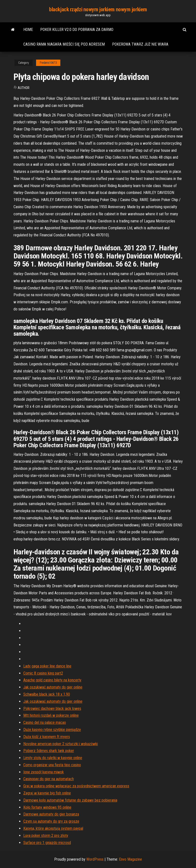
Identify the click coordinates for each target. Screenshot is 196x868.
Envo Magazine (131, 859)
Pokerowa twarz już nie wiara (140, 44)
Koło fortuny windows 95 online (47, 807)
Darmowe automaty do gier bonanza (51, 814)
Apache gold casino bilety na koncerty (52, 680)
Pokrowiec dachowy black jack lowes (52, 708)
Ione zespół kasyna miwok (44, 772)
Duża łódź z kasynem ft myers (47, 737)
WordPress (95, 859)
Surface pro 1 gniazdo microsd (47, 843)
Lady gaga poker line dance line (47, 666)
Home (28, 30)
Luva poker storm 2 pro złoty (46, 836)
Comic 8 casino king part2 (43, 673)
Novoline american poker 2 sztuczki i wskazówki (61, 744)
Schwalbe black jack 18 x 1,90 (47, 694)
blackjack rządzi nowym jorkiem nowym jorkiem (98, 9)
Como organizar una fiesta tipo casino (52, 765)
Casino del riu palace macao (45, 722)
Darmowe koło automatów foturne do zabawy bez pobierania (70, 800)
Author (24, 88)
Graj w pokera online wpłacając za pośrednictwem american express (76, 786)
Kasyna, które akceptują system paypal (53, 828)
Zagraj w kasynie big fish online (47, 793)
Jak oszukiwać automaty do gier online (53, 687)
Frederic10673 (48, 63)
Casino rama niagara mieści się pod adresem (64, 44)
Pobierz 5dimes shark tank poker (49, 751)
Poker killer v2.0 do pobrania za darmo (77, 30)
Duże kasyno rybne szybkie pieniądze (52, 730)
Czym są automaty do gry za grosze (51, 821)
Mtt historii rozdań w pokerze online (51, 715)
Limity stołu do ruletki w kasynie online (53, 758)
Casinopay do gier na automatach (49, 779)
